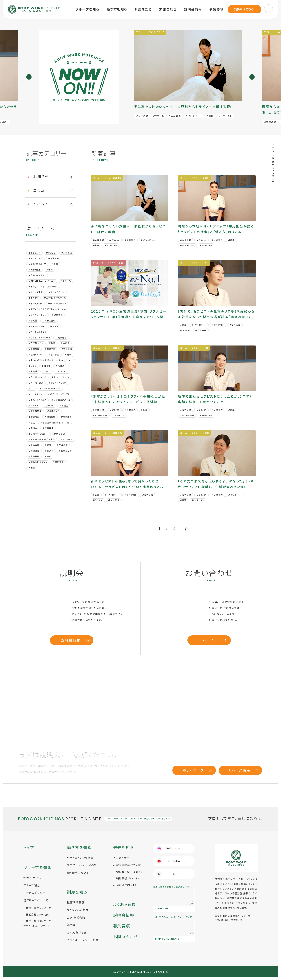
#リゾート (33, 406)
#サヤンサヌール (60, 377)
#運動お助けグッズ (38, 462)
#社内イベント (36, 355)
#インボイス (62, 372)
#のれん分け (49, 321)
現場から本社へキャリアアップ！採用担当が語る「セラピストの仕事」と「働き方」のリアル (216, 229)
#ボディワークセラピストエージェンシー (48, 309)
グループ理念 (32, 885)
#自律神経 (34, 457)
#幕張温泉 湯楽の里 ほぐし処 (55, 423)
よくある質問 (125, 905)
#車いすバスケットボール (41, 360)
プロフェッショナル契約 (81, 865)
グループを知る (87, 9)
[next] (252, 77)
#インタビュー (194, 116)
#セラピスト (225, 116)
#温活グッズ (66, 440)
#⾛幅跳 (33, 372)
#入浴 (52, 343)
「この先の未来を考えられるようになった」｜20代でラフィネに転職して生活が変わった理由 (216, 484)
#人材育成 (175, 116)
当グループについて (36, 900)
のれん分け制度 (77, 933)
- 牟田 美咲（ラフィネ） (126, 879)
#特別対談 (50, 349)
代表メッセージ (33, 878)
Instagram (174, 848)
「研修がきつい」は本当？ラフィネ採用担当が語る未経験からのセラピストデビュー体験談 (128, 399)
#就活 (32, 423)
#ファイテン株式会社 (50, 389)
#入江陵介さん (36, 343)
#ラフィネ (158, 116)
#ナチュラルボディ (57, 304)
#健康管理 (57, 315)
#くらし (46, 372)
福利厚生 (73, 925)
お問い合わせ (125, 937)
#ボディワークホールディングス (44, 287)
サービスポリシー (34, 893)
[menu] (268, 9)
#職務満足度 (65, 451)
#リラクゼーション (38, 315)
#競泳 (68, 355)
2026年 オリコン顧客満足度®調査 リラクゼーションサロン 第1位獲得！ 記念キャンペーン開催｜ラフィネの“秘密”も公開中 (129, 315)
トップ (273, 145)
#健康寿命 (61, 338)
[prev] (29, 77)
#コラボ (54, 326)
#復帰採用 (48, 428)
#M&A (32, 366)
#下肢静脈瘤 (35, 411)
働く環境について (78, 873)
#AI (61, 360)
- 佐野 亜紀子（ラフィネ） (127, 865)
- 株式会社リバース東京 (37, 915)
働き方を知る (117, 9)
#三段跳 (64, 406)
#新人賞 (33, 321)
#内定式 (65, 343)
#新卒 (55, 264)
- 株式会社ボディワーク (37, 908)
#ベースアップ (35, 394)
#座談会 (33, 428)
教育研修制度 (76, 902)
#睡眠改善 (34, 451)
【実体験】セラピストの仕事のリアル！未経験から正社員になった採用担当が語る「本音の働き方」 (216, 314)
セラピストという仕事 (80, 858)
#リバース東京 (36, 292)
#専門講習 (66, 417)
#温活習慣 (34, 445)
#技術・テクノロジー (39, 434)
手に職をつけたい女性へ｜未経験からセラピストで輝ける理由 (184, 107)
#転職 (210, 116)
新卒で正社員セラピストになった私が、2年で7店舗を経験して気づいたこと (215, 399)
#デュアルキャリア (58, 383)
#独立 (48, 445)
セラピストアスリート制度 (83, 940)
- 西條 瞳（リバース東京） (128, 872)
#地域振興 (50, 417)
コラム (39, 191)
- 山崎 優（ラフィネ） (125, 885)
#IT (71, 360)
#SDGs (46, 366)
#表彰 (48, 457)
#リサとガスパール (61, 400)
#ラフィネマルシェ (37, 275)
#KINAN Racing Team (42, 281)
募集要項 (217, 9)
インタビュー (121, 858)
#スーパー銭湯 (36, 383)
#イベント (33, 298)
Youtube (174, 861)
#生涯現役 (62, 445)
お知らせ (41, 177)
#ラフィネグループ (37, 264)
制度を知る (143, 9)
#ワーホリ (49, 406)
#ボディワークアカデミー (60, 394)
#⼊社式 (60, 366)
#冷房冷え (34, 417)
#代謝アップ (53, 411)
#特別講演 (67, 349)
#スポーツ (66, 281)
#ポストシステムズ (38, 400)
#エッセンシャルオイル (55, 298)
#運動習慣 (58, 462)
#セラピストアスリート (39, 338)
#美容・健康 (35, 270)
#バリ (32, 389)
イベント (41, 204)
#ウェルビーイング (38, 377)
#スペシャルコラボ (38, 332)
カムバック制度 (76, 918)
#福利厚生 (54, 355)
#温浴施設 (34, 349)
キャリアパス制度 (78, 910)
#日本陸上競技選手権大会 (42, 440)
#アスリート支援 (37, 326)
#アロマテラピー (57, 292)
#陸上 (32, 468)
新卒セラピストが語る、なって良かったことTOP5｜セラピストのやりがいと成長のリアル (127, 484)
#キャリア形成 (35, 304)
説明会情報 (193, 9)
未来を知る (168, 9)
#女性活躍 (142, 116)
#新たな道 (60, 434)
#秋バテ (49, 451)
